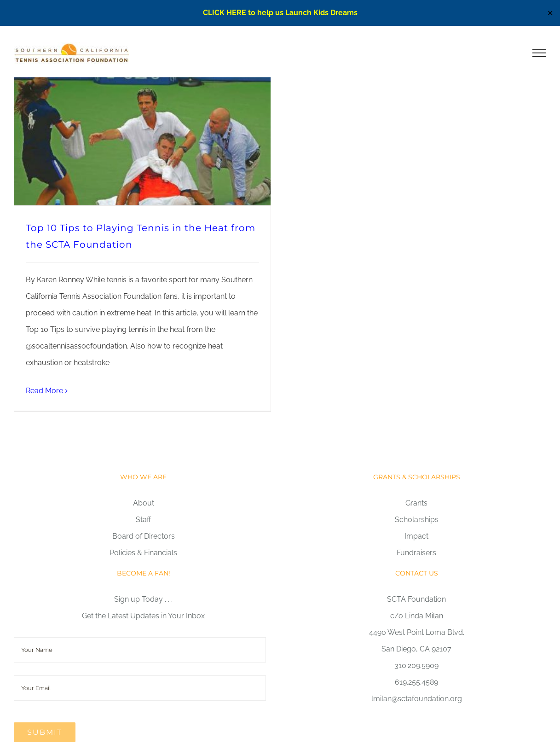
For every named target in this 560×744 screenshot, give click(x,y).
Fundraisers (416, 553)
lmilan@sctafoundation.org (417, 699)
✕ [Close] (550, 13)
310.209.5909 (416, 666)
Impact (416, 536)
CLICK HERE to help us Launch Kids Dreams (280, 13)
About (144, 503)
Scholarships (417, 520)
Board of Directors (144, 536)
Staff (143, 520)
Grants (416, 503)
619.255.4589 (416, 682)
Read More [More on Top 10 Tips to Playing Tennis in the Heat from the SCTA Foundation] (44, 391)
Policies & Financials (143, 553)
